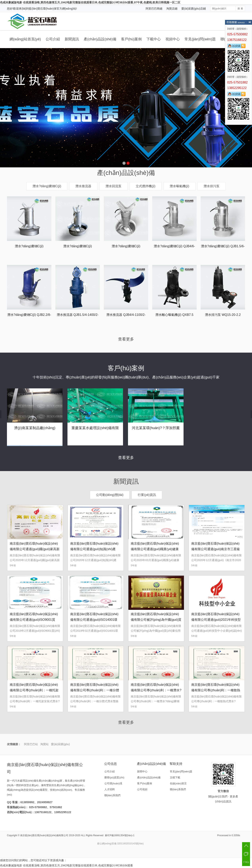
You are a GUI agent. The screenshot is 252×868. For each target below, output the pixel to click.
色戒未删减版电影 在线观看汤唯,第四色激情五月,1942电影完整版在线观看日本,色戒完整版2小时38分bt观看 (66, 865)
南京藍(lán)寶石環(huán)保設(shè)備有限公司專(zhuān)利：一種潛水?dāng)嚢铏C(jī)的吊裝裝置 (156, 690)
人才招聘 (110, 789)
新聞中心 (142, 772)
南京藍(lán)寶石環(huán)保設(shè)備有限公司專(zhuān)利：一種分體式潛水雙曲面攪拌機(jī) (95, 690)
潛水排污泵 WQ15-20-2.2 (223, 315)
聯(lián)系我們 (112, 795)
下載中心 (154, 39)
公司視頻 (142, 789)
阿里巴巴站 (31, 744)
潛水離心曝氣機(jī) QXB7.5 (174, 315)
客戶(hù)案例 (131, 39)
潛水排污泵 (212, 186)
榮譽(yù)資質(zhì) (114, 777)
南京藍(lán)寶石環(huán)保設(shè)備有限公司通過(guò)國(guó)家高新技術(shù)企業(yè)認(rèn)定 (35, 549)
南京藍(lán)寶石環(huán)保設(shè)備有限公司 (44, 835)
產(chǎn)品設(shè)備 (100, 39)
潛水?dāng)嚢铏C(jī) (47, 186)
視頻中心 (173, 39)
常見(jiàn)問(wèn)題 (200, 39)
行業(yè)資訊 (147, 495)
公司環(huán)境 (113, 783)
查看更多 (126, 339)
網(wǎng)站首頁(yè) (25, 39)
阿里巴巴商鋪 (154, 9)
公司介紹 (53, 39)
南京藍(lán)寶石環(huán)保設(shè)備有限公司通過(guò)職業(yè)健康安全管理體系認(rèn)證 (155, 549)
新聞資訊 (72, 39)
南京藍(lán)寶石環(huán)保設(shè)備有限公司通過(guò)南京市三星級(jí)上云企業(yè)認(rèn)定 (216, 549)
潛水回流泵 (113, 186)
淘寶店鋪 (172, 9)
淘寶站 (44, 744)
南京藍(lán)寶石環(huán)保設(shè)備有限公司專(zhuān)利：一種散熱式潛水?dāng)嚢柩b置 (216, 690)
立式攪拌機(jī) (146, 186)
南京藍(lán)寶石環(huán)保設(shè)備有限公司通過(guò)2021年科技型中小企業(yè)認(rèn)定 (216, 620)
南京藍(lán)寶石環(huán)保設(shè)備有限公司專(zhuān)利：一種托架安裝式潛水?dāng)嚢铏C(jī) (34, 690)
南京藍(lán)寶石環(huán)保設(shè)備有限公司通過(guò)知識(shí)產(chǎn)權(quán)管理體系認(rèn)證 (94, 549)
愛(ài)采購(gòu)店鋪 (194, 9)
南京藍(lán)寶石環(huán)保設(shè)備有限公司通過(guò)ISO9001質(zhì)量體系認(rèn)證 (34, 620)
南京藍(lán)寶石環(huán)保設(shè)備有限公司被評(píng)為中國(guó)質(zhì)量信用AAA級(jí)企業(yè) (156, 620)
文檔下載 (175, 777)
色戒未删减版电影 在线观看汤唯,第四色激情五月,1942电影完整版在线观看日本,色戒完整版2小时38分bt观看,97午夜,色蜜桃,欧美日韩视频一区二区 (90, 2)
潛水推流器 (83, 186)
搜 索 (240, 9)
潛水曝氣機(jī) (179, 186)
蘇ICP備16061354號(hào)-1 (120, 835)
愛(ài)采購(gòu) (60, 744)
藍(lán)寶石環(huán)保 (43, 9)
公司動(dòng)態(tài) (110, 495)
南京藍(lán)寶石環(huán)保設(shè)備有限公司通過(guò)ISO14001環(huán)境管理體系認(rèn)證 (94, 620)
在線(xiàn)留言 (178, 783)
